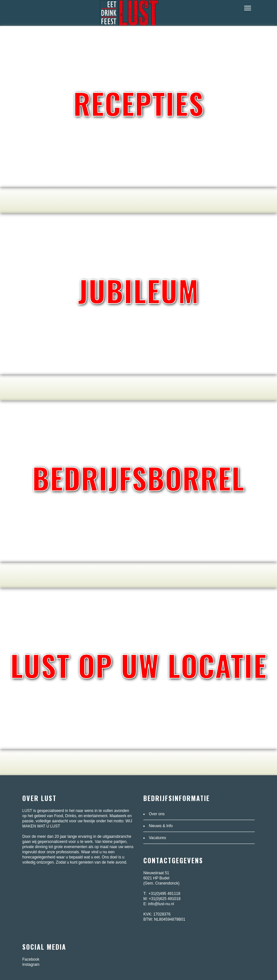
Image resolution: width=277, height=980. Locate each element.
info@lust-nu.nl (161, 904)
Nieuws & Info (161, 826)
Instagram (31, 965)
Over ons (157, 814)
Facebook (31, 959)
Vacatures (157, 838)
